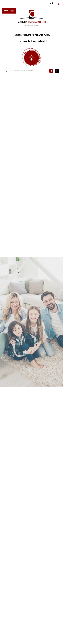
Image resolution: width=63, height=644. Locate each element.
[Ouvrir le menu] (9, 11)
